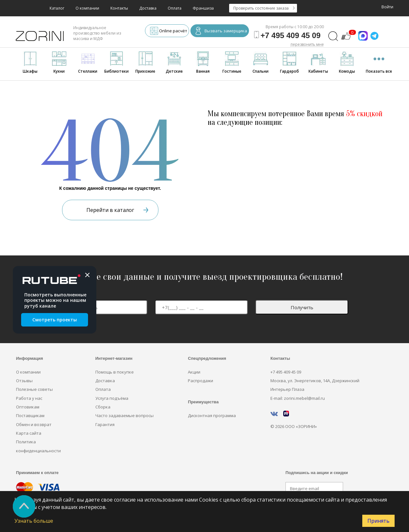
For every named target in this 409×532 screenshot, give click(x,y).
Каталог (57, 8)
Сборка (103, 407)
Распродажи (200, 381)
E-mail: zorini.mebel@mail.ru (298, 398)
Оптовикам (28, 407)
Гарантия (105, 424)
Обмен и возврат (34, 424)
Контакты (119, 8)
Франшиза (203, 8)
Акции (194, 372)
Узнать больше (34, 521)
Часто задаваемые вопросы (124, 415)
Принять (378, 521)
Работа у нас (29, 398)
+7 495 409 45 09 (286, 372)
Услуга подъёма (112, 398)
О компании (87, 8)
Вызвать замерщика (221, 32)
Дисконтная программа (212, 415)
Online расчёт (169, 32)
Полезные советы (34, 389)
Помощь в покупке (115, 372)
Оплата (175, 8)
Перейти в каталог (117, 210)
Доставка (148, 8)
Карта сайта (29, 433)
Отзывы (24, 381)
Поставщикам (30, 415)
